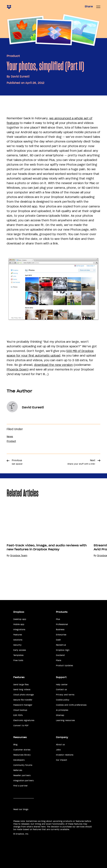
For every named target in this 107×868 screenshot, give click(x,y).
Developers (19, 760)
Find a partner (21, 786)
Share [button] (89, 7)
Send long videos (22, 690)
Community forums (23, 765)
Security (17, 645)
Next (81, 462)
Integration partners (23, 781)
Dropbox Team (19, 556)
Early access (20, 650)
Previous (17, 462)
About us (60, 745)
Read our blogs (21, 809)
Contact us (61, 690)
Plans (59, 660)
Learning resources (65, 720)
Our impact (62, 760)
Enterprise (61, 635)
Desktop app (20, 619)
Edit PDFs (18, 715)
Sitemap (60, 715)
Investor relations (65, 755)
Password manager (23, 705)
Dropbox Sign (63, 650)
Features (18, 635)
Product (13, 56)
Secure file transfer (23, 700)
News (10, 437)
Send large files (21, 685)
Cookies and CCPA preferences (71, 705)
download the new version (53, 365)
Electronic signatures (24, 720)
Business (60, 630)
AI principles (62, 710)
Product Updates (64, 666)
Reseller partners (22, 775)
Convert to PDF (21, 726)
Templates (18, 655)
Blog (15, 745)
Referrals (18, 770)
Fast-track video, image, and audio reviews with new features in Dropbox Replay (47, 547)
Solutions (18, 640)
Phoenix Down (17, 369)
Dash (58, 640)
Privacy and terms (65, 695)
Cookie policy (63, 700)
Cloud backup (20, 710)
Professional (62, 624)
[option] (43, 547)
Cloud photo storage (24, 695)
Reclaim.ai (61, 645)
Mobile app (19, 624)
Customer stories (22, 750)
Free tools (18, 660)
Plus (58, 619)
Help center (62, 685)
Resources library (22, 755)
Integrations (19, 630)
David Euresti (20, 76)
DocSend (60, 655)
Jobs (58, 750)
